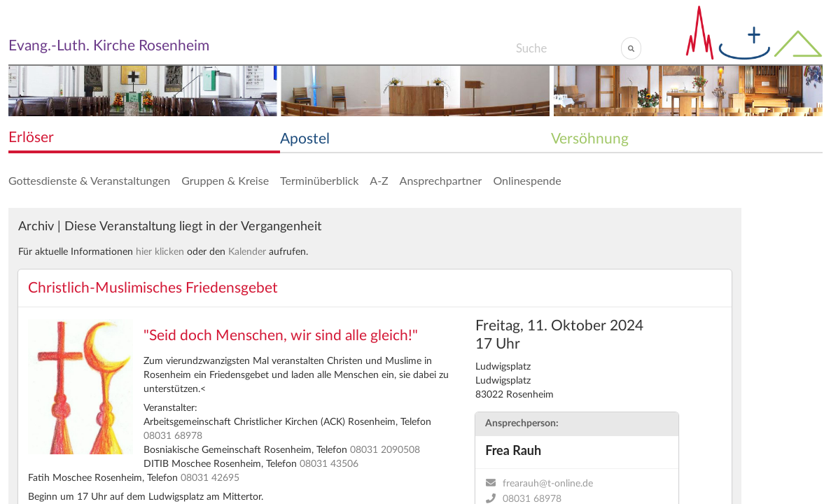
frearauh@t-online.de (548, 484)
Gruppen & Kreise (225, 180)
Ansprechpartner (441, 180)
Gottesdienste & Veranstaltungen (89, 180)
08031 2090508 (385, 450)
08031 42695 (210, 478)
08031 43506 (329, 464)
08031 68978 (173, 436)
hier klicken (160, 252)
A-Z (379, 180)
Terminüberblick (319, 180)
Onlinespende (527, 180)
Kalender (247, 252)
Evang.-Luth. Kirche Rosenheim (109, 46)
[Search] (568, 48)
